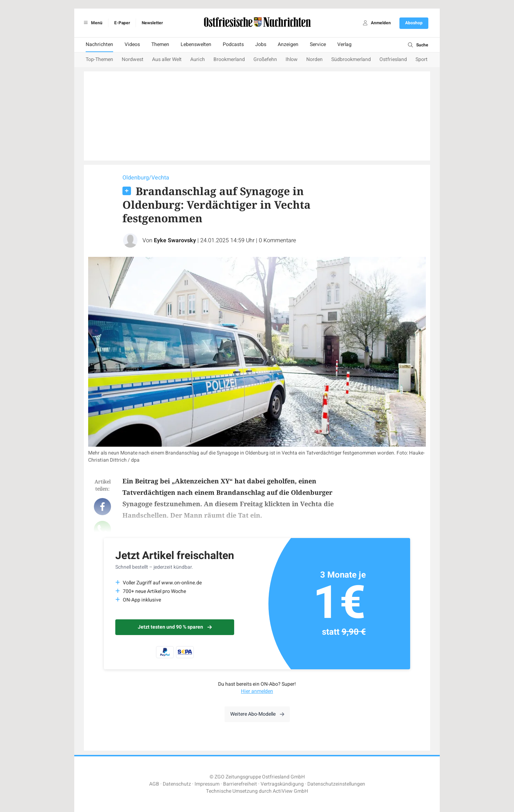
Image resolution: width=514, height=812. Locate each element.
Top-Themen (99, 59)
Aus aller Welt (167, 59)
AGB (154, 784)
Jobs (261, 44)
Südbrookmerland (351, 59)
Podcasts (233, 44)
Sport (422, 59)
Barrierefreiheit (240, 784)
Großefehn (265, 59)
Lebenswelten (196, 44)
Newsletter (152, 23)
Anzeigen (288, 44)
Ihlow (292, 59)
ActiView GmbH (290, 791)
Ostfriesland (393, 59)
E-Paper (122, 23)
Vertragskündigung (282, 784)
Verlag (344, 44)
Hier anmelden (257, 691)
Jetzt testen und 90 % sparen (175, 627)
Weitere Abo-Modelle (257, 714)
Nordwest (133, 59)
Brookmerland (229, 59)
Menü (92, 23)
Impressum (207, 784)
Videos (132, 44)
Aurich (198, 59)
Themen (160, 44)
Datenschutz (177, 784)
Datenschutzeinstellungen (336, 784)
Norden (314, 59)
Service (318, 44)
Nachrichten (99, 44)
